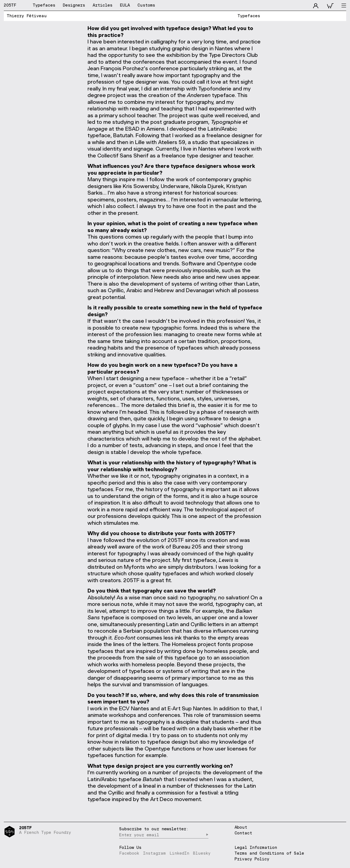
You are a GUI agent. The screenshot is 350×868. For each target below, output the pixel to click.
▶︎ (207, 835)
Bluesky (202, 853)
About (241, 827)
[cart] (330, 5)
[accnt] (316, 5)
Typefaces (249, 16)
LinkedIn (179, 853)
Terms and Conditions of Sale (269, 853)
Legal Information (256, 847)
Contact (243, 833)
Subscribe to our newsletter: (154, 829)
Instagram (154, 853)
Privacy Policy (252, 859)
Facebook (129, 853)
